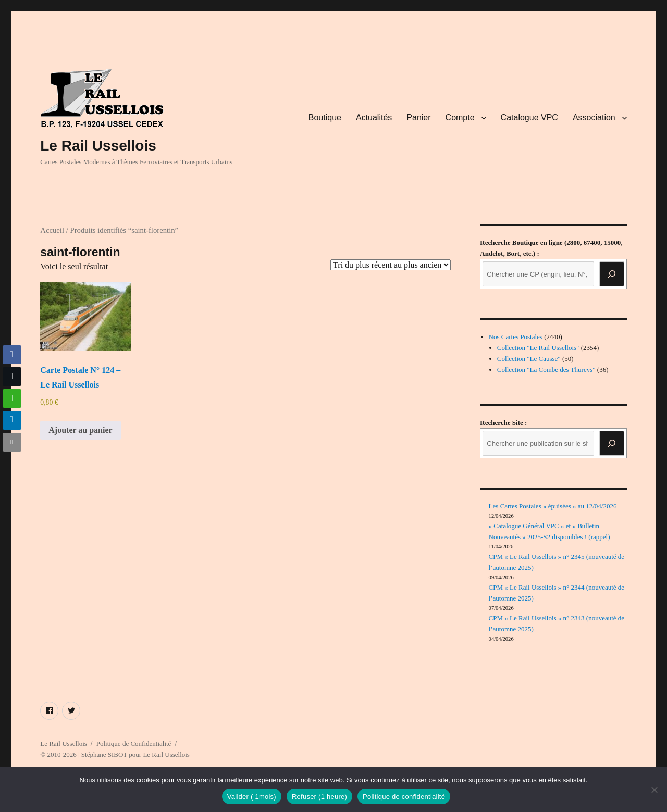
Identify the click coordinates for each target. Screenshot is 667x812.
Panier (418, 117)
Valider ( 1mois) (252, 797)
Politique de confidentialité (404, 797)
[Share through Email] (12, 442)
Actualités (374, 117)
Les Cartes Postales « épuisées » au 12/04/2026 (553, 506)
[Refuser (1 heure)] (654, 790)
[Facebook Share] (12, 355)
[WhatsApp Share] (12, 398)
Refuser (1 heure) (319, 797)
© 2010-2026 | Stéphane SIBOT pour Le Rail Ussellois (115, 754)
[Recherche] (612, 274)
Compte (460, 117)
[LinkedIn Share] (12, 420)
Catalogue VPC (529, 117)
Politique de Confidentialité (134, 744)
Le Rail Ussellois (98, 146)
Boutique (325, 117)
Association (594, 117)
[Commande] (391, 265)
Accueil (52, 230)
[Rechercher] (612, 443)
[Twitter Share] (12, 377)
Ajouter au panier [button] (80, 430)
